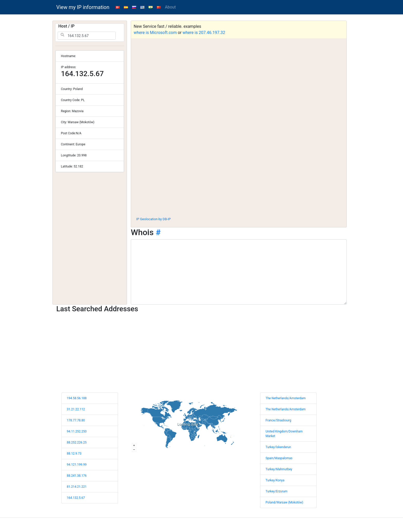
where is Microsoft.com (155, 33)
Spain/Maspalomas (279, 458)
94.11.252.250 (77, 431)
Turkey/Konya (275, 480)
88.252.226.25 (77, 442)
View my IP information (83, 7)
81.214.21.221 (77, 487)
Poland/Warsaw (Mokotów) (284, 502)
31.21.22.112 (76, 409)
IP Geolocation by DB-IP (153, 219)
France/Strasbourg (278, 420)
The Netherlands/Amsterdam (286, 398)
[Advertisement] (239, 175)
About (171, 7)
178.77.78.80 (76, 420)
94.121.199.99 (77, 465)
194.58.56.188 (77, 398)
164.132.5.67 (76, 498)
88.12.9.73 (74, 454)
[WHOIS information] (239, 272)
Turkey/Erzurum (276, 491)
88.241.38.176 (77, 476)
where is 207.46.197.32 (204, 33)
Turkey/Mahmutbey (279, 469)
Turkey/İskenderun (278, 447)
